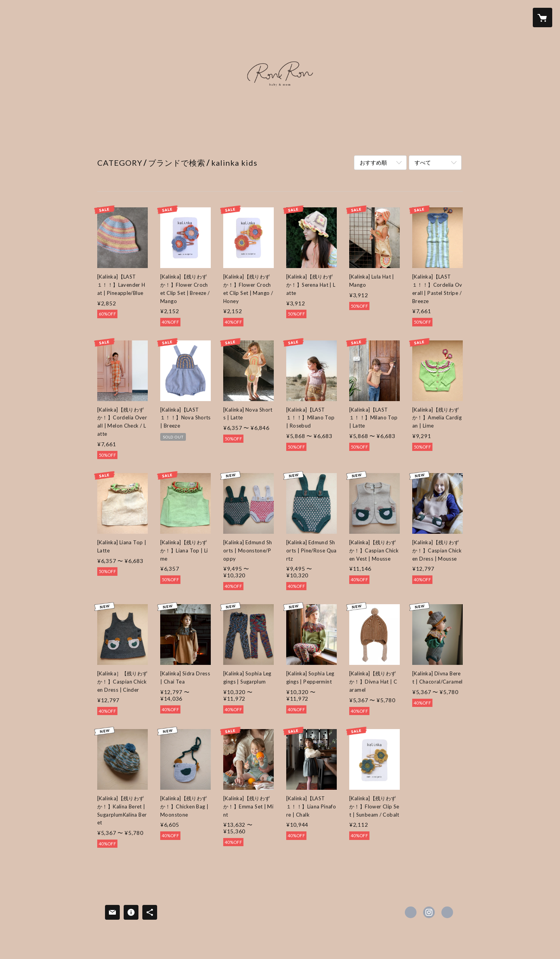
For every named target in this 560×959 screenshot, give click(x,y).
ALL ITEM (268, 140)
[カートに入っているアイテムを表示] (542, 18)
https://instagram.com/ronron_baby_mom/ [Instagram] (429, 912)
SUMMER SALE (221, 140)
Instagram (362, 140)
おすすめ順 (373, 162)
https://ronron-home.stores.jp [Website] (447, 912)
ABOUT (304, 140)
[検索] (17, 18)
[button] (511, 18)
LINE (331, 140)
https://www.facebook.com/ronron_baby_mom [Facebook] (411, 912)
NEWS (136, 140)
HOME (108, 140)
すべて (423, 162)
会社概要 (398, 140)
